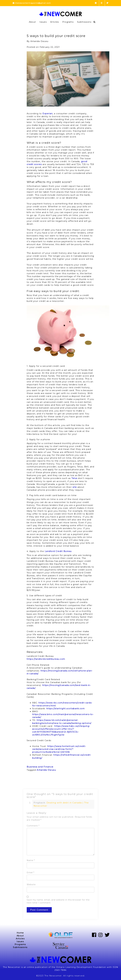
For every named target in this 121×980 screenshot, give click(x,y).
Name (31, 860)
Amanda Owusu (46, 770)
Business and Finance (40, 767)
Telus (74, 478)
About (32, 22)
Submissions (84, 22)
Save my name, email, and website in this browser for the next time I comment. (58, 901)
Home (20, 933)
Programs (68, 22)
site (75, 487)
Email (30, 873)
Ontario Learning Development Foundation (81, 967)
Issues (43, 22)
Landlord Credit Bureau (58, 551)
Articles (55, 22)
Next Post (89, 782)
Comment (33, 826)
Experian (48, 114)
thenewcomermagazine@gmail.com (32, 3)
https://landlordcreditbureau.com (46, 659)
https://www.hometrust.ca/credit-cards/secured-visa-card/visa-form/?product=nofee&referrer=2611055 (59, 749)
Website (31, 885)
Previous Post (34, 782)
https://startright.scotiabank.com (66, 709)
